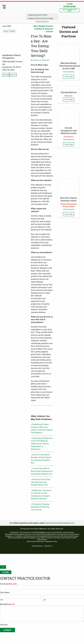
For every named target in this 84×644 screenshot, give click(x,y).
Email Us (13, 75)
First (2, 600)
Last (44, 600)
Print (6, 31)
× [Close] (3, 567)
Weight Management (69, 204)
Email (13, 31)
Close (6, 572)
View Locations (69, 72)
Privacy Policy (37, 546)
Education (69, 96)
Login (70, 4)
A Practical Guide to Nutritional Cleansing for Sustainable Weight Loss (42, 471)
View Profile (69, 77)
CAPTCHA (4, 625)
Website (6, 75)
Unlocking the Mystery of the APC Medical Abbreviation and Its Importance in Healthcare (42, 444)
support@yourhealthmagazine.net (60, 523)
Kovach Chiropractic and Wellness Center (69, 131)
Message (7, 604)
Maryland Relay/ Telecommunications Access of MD (70, 66)
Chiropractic (69, 137)
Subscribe (70, 6)
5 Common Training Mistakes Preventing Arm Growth (40, 507)
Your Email (8, 584)
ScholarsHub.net (69, 92)
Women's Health (69, 206)
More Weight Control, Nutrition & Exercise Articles (43, 29)
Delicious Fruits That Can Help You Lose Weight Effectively (41, 482)
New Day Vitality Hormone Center (69, 199)
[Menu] (4, 7)
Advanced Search (42, 22)
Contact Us (48, 546)
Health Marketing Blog (70, 10)
